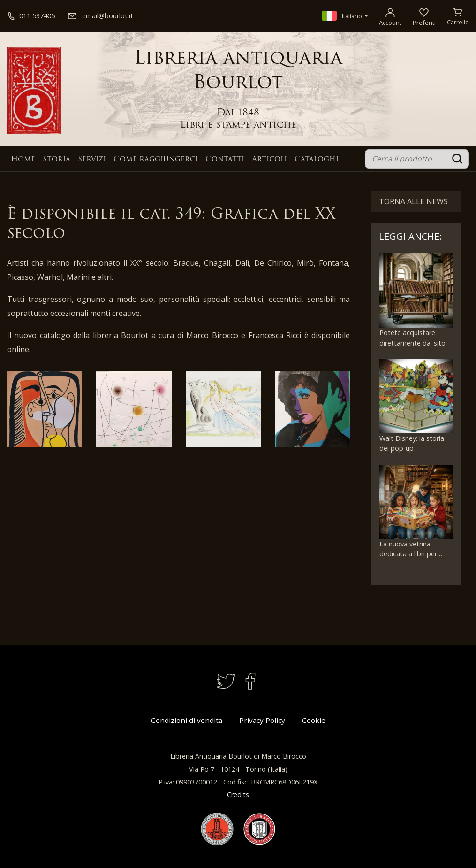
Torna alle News (413, 201)
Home (23, 160)
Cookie (314, 720)
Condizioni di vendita (187, 720)
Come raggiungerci (156, 160)
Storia (57, 160)
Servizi (92, 160)
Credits (238, 795)
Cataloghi (317, 160)
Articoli (269, 160)
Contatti (225, 160)
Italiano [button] (343, 16)
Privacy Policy (262, 720)
